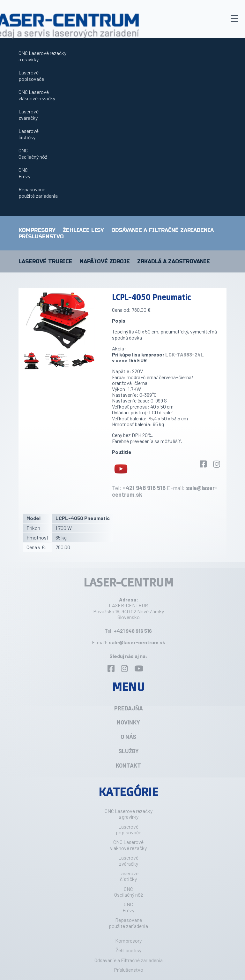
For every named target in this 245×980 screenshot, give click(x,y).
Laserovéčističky (29, 134)
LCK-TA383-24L (185, 354)
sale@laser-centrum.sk (137, 642)
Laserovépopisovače (31, 76)
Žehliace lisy (83, 230)
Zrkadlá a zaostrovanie (174, 262)
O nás (128, 737)
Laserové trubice (45, 262)
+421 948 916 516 (144, 488)
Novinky (128, 722)
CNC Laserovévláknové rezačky (37, 95)
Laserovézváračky (29, 115)
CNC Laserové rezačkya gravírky (42, 56)
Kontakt (128, 765)
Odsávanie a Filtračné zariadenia (163, 230)
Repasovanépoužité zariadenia (38, 192)
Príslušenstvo (41, 237)
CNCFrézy (24, 173)
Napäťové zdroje (105, 262)
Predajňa (129, 708)
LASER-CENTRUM (129, 582)
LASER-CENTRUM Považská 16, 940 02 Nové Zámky (129, 608)
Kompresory (37, 230)
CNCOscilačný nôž (33, 153)
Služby (129, 751)
